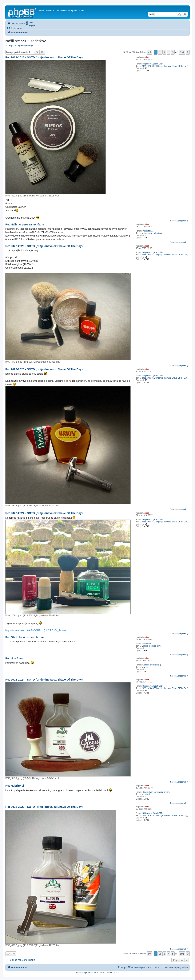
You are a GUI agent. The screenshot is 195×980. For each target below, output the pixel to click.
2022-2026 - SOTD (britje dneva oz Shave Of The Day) (165, 66)
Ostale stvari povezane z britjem (156, 792)
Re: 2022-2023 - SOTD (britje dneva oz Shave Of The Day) (44, 807)
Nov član (145, 667)
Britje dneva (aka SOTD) (153, 64)
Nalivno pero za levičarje (152, 233)
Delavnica (147, 644)
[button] (149, 52)
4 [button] (168, 52)
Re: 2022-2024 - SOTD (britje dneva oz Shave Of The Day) (44, 513)
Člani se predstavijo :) (152, 665)
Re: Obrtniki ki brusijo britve (25, 637)
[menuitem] (29, 23)
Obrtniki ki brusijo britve (152, 646)
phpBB (86, 973)
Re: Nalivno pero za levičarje (25, 224)
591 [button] (182, 52)
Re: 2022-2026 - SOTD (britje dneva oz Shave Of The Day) (44, 57)
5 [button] (173, 52)
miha (147, 57)
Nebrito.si (146, 794)
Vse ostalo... (148, 231)
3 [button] (164, 52)
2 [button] (160, 52)
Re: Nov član (14, 658)
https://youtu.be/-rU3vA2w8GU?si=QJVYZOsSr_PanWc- (36, 630)
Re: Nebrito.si (15, 786)
